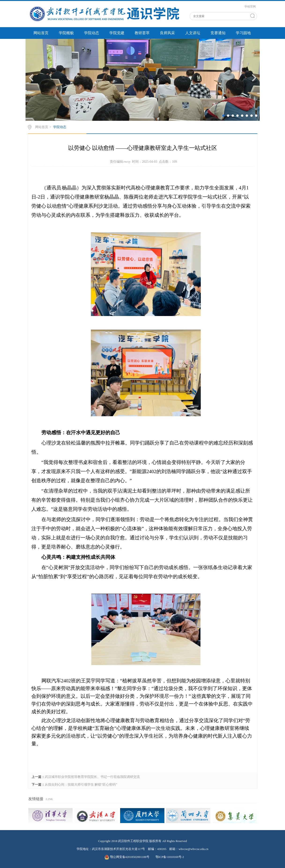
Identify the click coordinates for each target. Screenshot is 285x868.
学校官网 (250, 7)
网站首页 (41, 33)
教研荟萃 (142, 33)
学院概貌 (66, 33)
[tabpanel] (143, 80)
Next (254, 77)
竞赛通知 (218, 33)
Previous (31, 77)
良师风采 (167, 33)
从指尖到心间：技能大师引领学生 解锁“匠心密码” (81, 785)
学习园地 (243, 33)
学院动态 (92, 33)
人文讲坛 (193, 33)
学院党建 (117, 33)
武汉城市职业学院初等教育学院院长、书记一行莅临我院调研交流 (92, 777)
